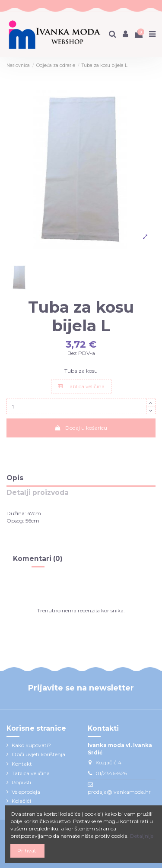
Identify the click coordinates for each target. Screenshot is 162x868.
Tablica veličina (81, 386)
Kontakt (22, 764)
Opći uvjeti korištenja (38, 754)
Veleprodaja (26, 792)
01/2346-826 (111, 773)
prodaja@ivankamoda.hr (119, 792)
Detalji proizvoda (38, 493)
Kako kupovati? (31, 745)
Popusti (21, 782)
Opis (15, 478)
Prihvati (27, 851)
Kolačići (21, 801)
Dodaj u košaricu (81, 428)
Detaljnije (142, 836)
